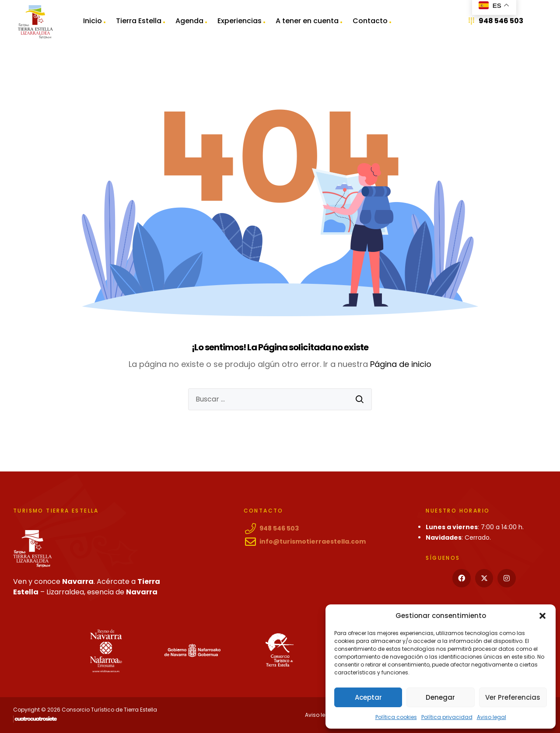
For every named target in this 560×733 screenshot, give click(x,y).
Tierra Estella (139, 22)
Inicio (93, 22)
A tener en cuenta (307, 22)
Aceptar (368, 697)
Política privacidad (447, 717)
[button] (542, 616)
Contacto (370, 22)
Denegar (440, 697)
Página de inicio (401, 364)
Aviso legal (492, 717)
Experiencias (240, 22)
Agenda (189, 22)
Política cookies (396, 717)
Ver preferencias (513, 697)
